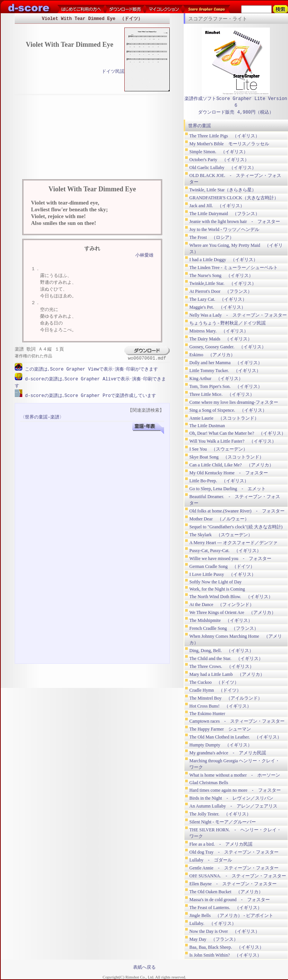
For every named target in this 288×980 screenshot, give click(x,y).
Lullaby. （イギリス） (213, 923)
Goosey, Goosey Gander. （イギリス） (228, 347)
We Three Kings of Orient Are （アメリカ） (233, 612)
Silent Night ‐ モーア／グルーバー (223, 822)
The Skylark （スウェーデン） (221, 535)
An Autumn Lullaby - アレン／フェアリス (233, 806)
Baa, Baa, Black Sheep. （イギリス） (227, 947)
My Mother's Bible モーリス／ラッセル (229, 144)
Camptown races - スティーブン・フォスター (237, 721)
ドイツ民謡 (113, 72)
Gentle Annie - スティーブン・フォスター (234, 868)
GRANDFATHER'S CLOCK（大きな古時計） (234, 198)
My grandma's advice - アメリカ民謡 (228, 753)
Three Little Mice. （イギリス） (222, 394)
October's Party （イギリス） (219, 160)
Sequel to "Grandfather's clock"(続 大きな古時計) (236, 527)
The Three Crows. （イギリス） (222, 666)
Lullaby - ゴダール (211, 860)
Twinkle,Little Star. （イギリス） (223, 283)
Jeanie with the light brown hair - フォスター (235, 222)
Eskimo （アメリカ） (212, 355)
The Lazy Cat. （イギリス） (218, 299)
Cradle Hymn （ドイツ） (215, 690)
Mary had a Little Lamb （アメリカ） (227, 674)
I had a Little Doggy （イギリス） (224, 260)
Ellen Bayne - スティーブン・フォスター (233, 884)
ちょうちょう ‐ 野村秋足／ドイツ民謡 (228, 323)
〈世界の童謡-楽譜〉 (42, 416)
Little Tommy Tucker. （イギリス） (225, 371)
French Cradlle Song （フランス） (224, 628)
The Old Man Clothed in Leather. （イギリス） (235, 737)
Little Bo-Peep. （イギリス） (219, 481)
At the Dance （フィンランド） (222, 605)
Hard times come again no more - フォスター (235, 790)
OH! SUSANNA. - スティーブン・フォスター (238, 876)
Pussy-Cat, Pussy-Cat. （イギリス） (225, 551)
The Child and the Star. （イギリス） (226, 658)
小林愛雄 (144, 256)
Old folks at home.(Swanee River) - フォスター (237, 511)
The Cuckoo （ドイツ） (214, 682)
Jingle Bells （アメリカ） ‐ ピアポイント (231, 915)
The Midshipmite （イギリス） (221, 620)
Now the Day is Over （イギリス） (225, 931)
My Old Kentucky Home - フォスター (229, 473)
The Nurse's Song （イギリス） (221, 275)
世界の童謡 (200, 126)
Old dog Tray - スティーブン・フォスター (234, 852)
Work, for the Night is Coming (217, 589)
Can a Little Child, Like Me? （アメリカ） (231, 465)
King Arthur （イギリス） (216, 378)
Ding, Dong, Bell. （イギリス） (221, 651)
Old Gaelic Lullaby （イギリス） (223, 168)
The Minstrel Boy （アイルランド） (226, 698)
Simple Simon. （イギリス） (219, 152)
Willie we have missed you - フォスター (230, 558)
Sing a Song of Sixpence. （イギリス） (228, 410)
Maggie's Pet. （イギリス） (218, 307)
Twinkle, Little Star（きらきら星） (223, 190)
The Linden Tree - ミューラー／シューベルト (234, 268)
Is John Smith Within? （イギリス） (225, 955)
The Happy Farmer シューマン (220, 729)
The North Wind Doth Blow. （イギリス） (231, 597)
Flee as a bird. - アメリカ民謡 (221, 844)
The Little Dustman (207, 426)
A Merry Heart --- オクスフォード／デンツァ (233, 543)
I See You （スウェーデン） (218, 449)
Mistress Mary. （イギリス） (219, 331)
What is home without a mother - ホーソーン (235, 775)
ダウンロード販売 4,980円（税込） (236, 112)
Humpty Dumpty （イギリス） (221, 745)
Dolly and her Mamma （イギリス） (226, 363)
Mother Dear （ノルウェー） (219, 519)
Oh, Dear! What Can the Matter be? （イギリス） (238, 433)
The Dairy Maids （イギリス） (221, 339)
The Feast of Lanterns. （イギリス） (226, 908)
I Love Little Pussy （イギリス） (223, 574)
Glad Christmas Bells (209, 783)
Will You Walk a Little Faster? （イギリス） (233, 441)
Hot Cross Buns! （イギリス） (220, 706)
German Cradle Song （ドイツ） (222, 566)
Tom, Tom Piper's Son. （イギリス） (226, 386)
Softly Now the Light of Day (215, 582)
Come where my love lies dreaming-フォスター (234, 402)
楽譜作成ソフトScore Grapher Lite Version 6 (236, 102)
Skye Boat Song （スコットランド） (227, 457)
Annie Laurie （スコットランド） (224, 418)
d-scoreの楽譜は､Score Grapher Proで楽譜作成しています (89, 395)
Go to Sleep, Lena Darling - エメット (228, 489)
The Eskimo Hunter (207, 714)
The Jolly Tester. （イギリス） (220, 814)
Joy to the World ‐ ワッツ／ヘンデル (224, 229)
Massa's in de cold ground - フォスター (230, 900)
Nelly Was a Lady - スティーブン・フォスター (238, 315)
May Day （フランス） (214, 939)
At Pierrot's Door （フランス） (221, 291)
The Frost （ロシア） (212, 237)
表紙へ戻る (144, 967)
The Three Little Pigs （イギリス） (225, 136)
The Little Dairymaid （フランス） (225, 214)
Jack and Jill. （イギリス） (217, 206)
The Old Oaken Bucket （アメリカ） (226, 892)
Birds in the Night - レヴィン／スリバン (231, 798)
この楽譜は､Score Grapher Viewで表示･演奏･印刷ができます (90, 369)
